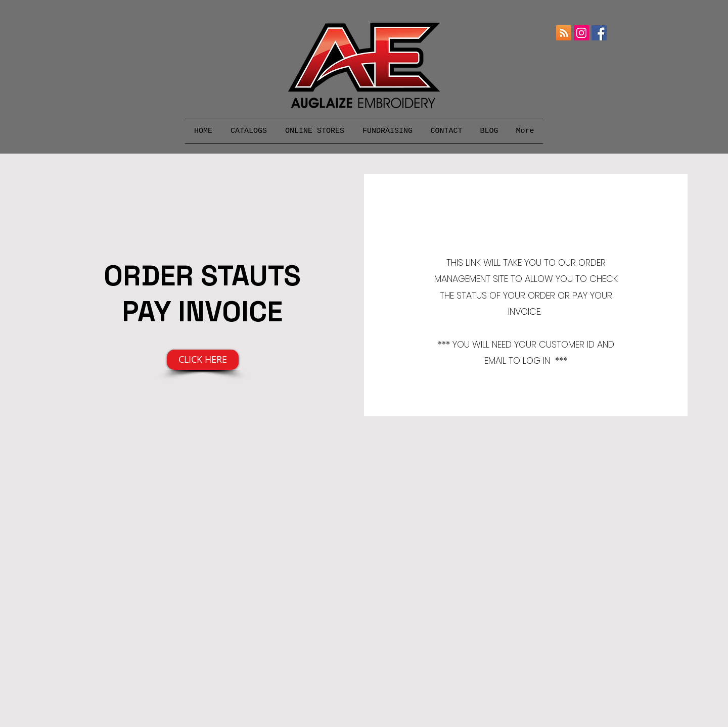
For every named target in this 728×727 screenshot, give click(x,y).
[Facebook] (599, 33)
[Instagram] (581, 33)
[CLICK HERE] (203, 360)
